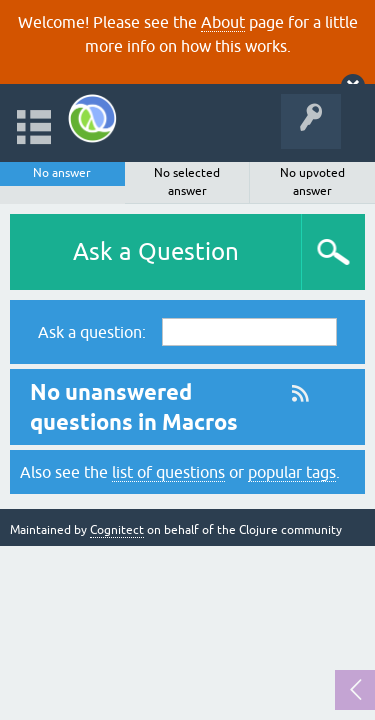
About (223, 22)
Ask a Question (156, 251)
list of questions (168, 472)
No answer (62, 173)
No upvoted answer (312, 182)
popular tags (292, 472)
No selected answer (187, 182)
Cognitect (117, 530)
